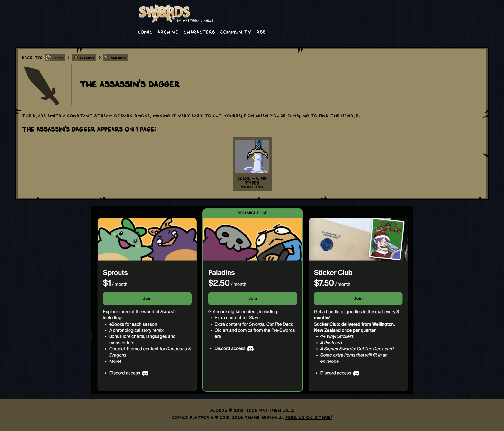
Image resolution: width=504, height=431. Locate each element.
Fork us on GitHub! (309, 417)
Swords (118, 58)
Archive (168, 32)
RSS (261, 32)
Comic (145, 32)
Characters (199, 32)
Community (236, 32)
